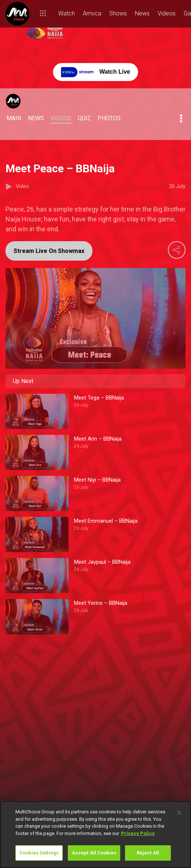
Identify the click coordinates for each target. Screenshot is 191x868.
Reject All (148, 853)
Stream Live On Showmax (49, 251)
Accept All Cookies (94, 853)
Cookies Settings (39, 853)
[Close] (179, 813)
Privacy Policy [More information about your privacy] (138, 833)
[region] (95, 834)
